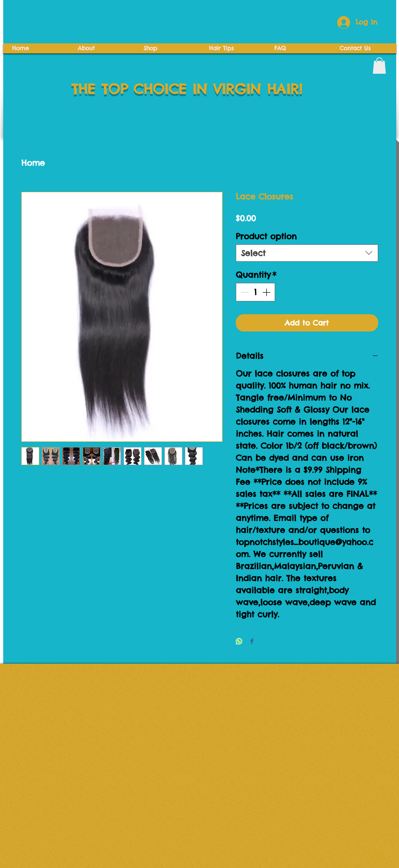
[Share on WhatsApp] (239, 642)
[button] (379, 66)
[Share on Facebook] (252, 642)
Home (33, 163)
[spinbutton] (255, 292)
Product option (266, 236)
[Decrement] (244, 292)
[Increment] (267, 292)
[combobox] (307, 253)
